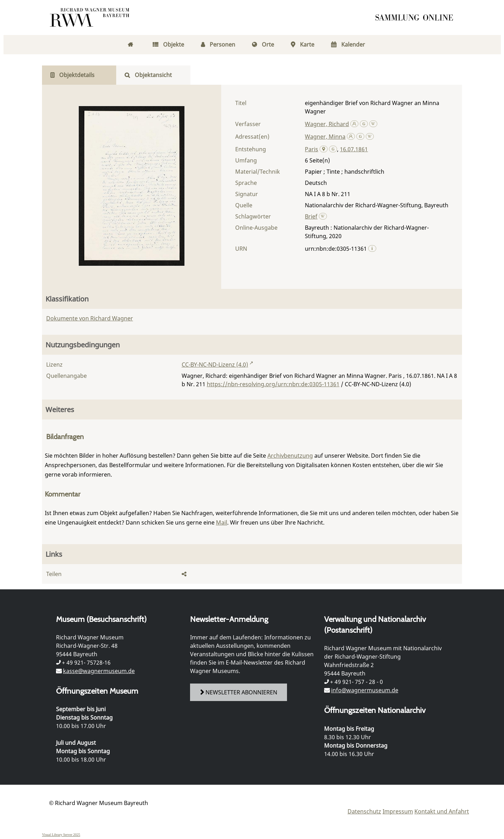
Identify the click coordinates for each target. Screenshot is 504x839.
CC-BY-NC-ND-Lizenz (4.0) (215, 365)
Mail (222, 522)
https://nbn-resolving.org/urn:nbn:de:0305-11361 (273, 384)
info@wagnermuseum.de (365, 690)
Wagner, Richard (327, 124)
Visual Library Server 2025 (61, 835)
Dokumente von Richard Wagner (90, 318)
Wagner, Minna (325, 137)
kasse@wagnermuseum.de (99, 671)
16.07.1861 (354, 149)
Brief (311, 216)
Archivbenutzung (290, 456)
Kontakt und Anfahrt (442, 811)
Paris (311, 149)
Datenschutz (364, 811)
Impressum (398, 811)
